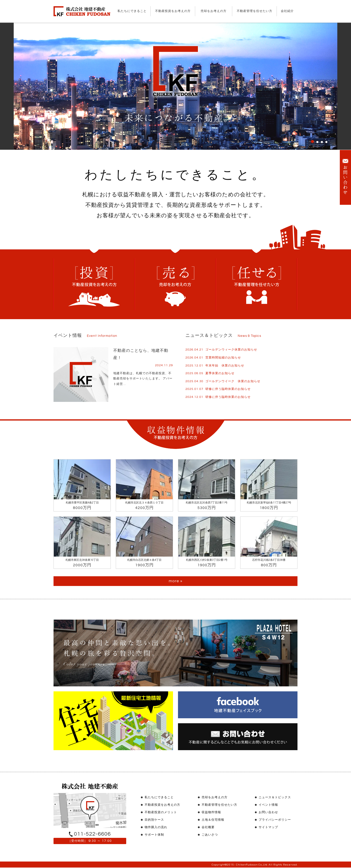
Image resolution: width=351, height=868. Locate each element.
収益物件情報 (211, 812)
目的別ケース (154, 820)
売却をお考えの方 (214, 11)
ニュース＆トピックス (275, 797)
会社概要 (208, 827)
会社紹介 (287, 11)
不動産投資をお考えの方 (173, 11)
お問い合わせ (268, 812)
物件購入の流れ (156, 827)
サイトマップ (268, 827)
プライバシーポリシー (275, 820)
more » (176, 581)
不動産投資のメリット (161, 812)
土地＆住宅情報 (213, 820)
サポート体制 (154, 835)
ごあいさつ (210, 835)
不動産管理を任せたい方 (255, 11)
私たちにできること (132, 11)
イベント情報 (268, 805)
